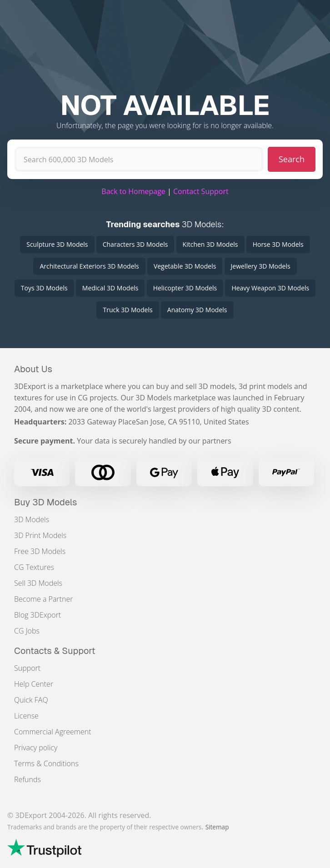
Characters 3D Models (135, 244)
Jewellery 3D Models (261, 266)
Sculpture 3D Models (57, 244)
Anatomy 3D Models (197, 310)
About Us (33, 369)
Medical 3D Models (110, 288)
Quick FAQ (31, 700)
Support (27, 668)
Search (292, 159)
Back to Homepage (133, 191)
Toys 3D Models (44, 288)
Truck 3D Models (127, 310)
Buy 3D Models (46, 502)
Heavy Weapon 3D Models (270, 288)
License (26, 716)
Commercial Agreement (53, 732)
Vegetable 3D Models (185, 266)
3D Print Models (40, 535)
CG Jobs (27, 631)
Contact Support (201, 191)
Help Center (34, 684)
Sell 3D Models (38, 583)
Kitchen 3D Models (210, 244)
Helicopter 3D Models (185, 288)
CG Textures (34, 567)
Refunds (27, 779)
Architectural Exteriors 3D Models (89, 266)
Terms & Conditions (46, 763)
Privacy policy (36, 748)
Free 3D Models (40, 551)
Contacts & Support (55, 651)
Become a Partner (43, 599)
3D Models (32, 519)
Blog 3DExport (37, 615)
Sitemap (217, 827)
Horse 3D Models (278, 244)
